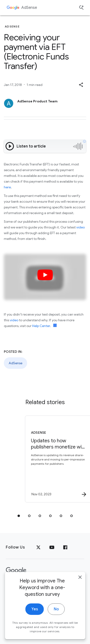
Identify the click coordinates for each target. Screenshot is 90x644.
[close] (80, 583)
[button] (81, 85)
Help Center (41, 326)
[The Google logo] (16, 570)
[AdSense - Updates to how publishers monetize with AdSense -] (54, 459)
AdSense (29, 8)
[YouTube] (52, 547)
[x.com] (38, 547)
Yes (35, 615)
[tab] (19, 516)
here (7, 187)
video (81, 227)
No (56, 615)
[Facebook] (65, 547)
